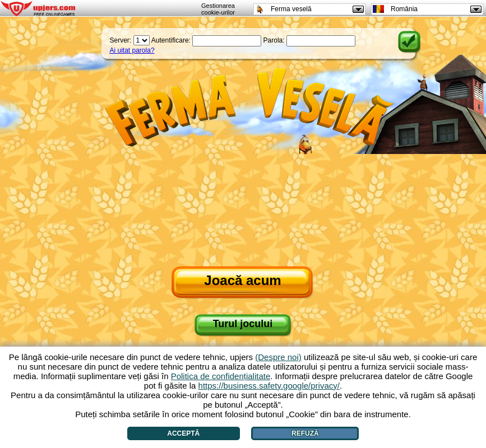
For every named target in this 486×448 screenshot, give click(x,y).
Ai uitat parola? (132, 50)
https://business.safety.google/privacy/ (269, 386)
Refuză (305, 433)
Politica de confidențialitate (221, 376)
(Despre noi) (278, 357)
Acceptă (183, 433)
